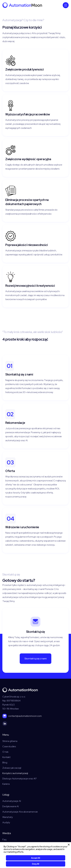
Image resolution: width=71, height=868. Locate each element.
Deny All (36, 864)
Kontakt (6, 757)
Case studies (9, 746)
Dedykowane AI (11, 806)
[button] (66, 5)
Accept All (36, 858)
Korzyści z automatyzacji (15, 773)
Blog (5, 762)
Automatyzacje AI (12, 801)
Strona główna (10, 741)
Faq (4, 839)
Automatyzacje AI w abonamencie (20, 812)
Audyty (6, 822)
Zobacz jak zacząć (12, 768)
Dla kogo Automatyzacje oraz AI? (20, 778)
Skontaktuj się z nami (35, 659)
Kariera (6, 784)
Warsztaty (8, 817)
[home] (22, 5)
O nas (5, 752)
